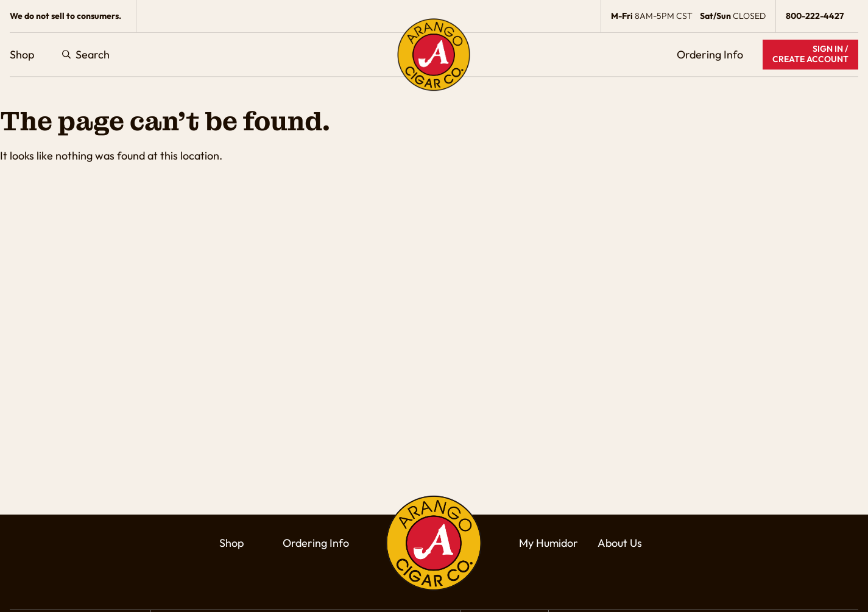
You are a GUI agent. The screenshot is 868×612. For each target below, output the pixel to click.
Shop (22, 55)
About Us (620, 543)
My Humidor (549, 543)
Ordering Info (710, 55)
